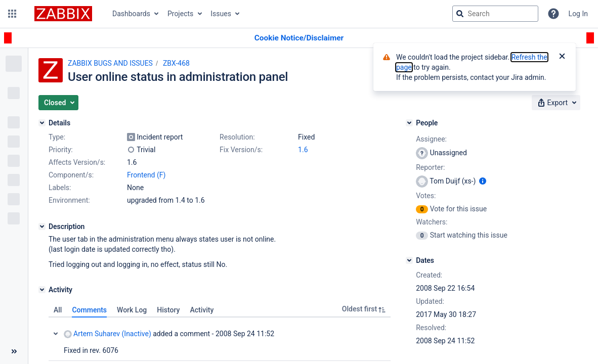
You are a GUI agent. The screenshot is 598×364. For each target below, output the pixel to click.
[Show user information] (483, 181)
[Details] (42, 123)
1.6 (303, 150)
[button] (12, 14)
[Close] (562, 57)
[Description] (42, 226)
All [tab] (58, 310)
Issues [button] (221, 14)
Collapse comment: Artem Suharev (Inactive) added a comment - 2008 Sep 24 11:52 (56, 334)
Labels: (60, 188)
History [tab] (168, 310)
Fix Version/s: (241, 150)
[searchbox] (495, 14)
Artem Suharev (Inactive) (108, 334)
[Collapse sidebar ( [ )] (14, 351)
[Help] (553, 14)
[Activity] (42, 290)
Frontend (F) (146, 175)
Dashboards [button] (131, 14)
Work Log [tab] (132, 310)
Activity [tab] (202, 310)
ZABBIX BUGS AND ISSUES (110, 63)
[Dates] (409, 260)
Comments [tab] (89, 310)
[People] (409, 123)
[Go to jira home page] (63, 14)
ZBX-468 (176, 63)
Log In (578, 14)
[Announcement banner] (299, 38)
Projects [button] (180, 14)
